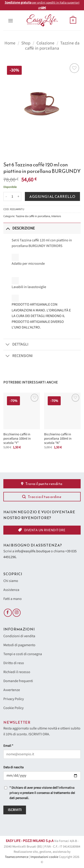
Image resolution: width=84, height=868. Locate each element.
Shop (26, 43)
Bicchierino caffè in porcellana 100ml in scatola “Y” (17, 439)
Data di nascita (13, 767)
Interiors (56, 216)
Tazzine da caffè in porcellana (52, 46)
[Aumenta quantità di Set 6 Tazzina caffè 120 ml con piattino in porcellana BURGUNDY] (19, 196)
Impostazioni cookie (44, 857)
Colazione (45, 43)
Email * (8, 746)
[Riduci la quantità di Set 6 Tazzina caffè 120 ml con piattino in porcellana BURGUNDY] (6, 196)
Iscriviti (15, 810)
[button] (11, 21)
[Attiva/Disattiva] (8, 228)
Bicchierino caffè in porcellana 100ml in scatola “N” (58, 439)
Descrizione (19, 228)
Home (10, 43)
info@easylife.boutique (32, 551)
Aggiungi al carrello (52, 196)
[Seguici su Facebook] (8, 613)
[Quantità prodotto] (12, 196)
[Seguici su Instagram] (17, 613)
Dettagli (16, 345)
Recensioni (18, 356)
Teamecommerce (17, 857)
